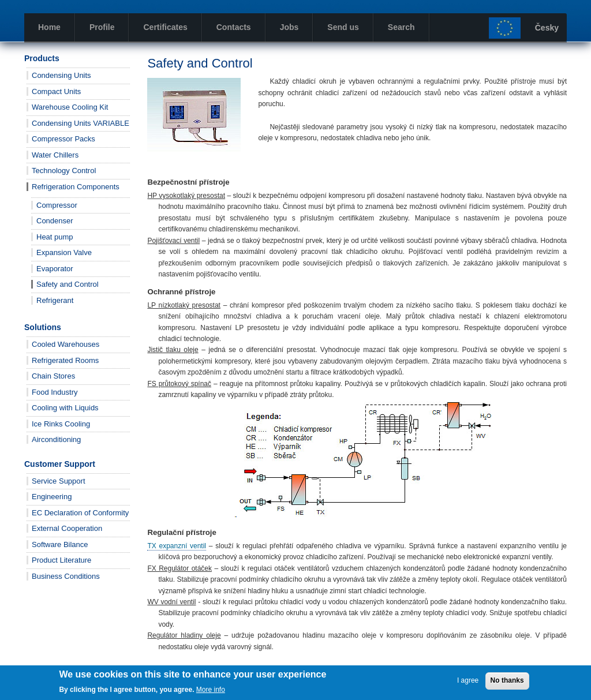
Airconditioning (56, 439)
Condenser (55, 221)
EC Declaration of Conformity (80, 513)
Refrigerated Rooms (65, 360)
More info (211, 692)
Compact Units (56, 91)
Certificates (165, 27)
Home (49, 27)
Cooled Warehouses (66, 344)
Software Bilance (60, 544)
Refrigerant (55, 300)
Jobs (289, 27)
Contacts (234, 27)
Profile (102, 27)
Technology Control (64, 171)
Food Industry (55, 392)
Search (401, 27)
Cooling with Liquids (65, 408)
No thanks (507, 683)
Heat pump (55, 237)
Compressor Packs (63, 139)
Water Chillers (55, 155)
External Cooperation (67, 528)
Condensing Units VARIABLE (81, 123)
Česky (547, 28)
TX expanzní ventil (177, 546)
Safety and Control (68, 284)
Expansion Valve (64, 252)
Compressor (57, 205)
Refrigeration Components (76, 187)
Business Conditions (66, 576)
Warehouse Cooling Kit (70, 107)
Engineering (52, 497)
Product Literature (61, 560)
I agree (468, 683)
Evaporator (55, 269)
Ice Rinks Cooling (61, 424)
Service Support (59, 481)
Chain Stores (53, 376)
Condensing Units (61, 75)
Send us (343, 27)
